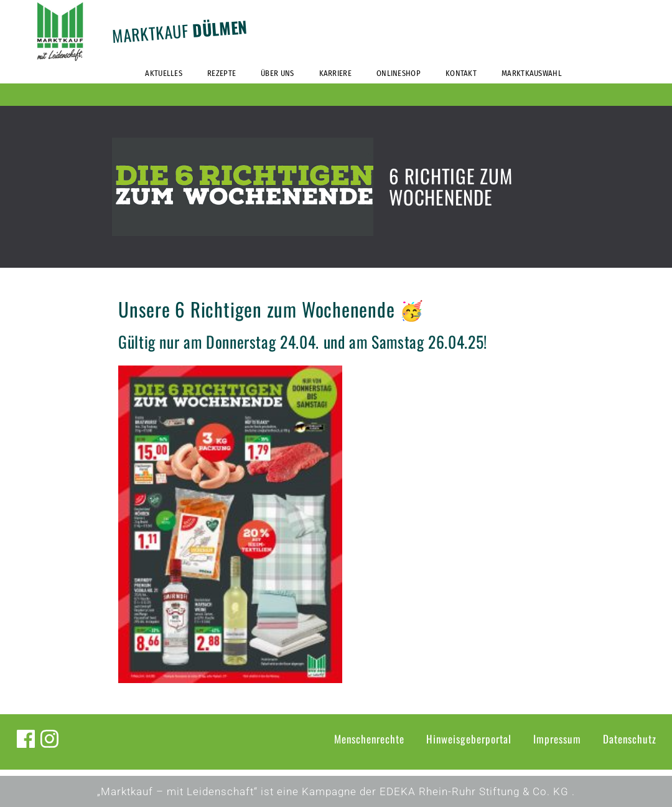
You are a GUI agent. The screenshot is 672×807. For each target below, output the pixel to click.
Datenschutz (630, 739)
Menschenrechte (369, 739)
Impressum (557, 739)
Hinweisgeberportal (469, 739)
